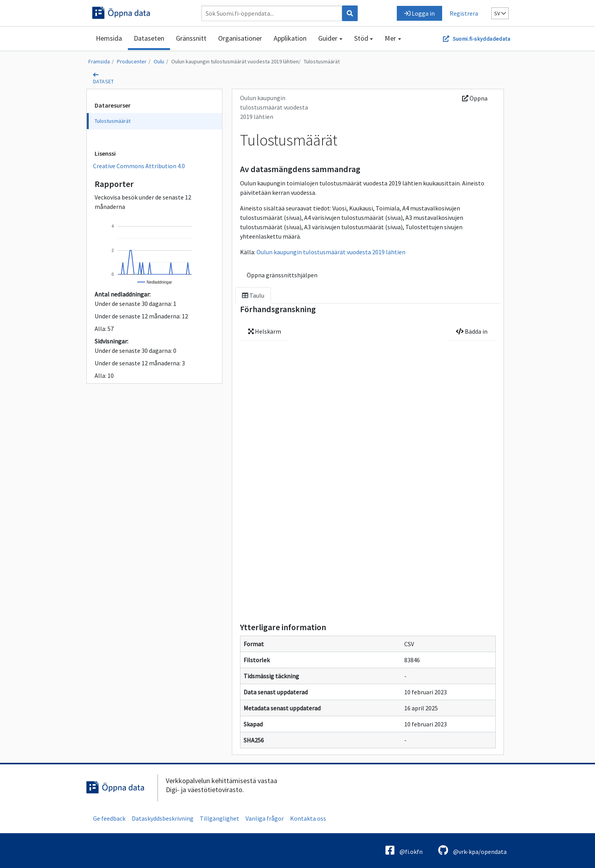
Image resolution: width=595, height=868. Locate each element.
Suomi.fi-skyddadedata (481, 39)
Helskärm (265, 331)
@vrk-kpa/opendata (472, 850)
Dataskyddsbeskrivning (163, 818)
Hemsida (109, 38)
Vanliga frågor (265, 818)
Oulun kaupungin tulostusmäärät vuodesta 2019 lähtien (235, 61)
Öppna (475, 98)
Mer (390, 38)
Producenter (132, 61)
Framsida (99, 61)
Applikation (290, 38)
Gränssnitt (191, 38)
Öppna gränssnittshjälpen (282, 275)
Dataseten (149, 38)
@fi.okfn (404, 850)
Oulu (159, 61)
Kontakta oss (308, 818)
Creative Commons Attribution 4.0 (139, 166)
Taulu (253, 295)
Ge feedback (109, 818)
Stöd (361, 38)
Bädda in (472, 331)
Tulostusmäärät (322, 61)
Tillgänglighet (220, 818)
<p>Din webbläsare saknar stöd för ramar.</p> (368, 486)
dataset (104, 81)
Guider (328, 38)
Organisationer (240, 38)
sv (500, 13)
